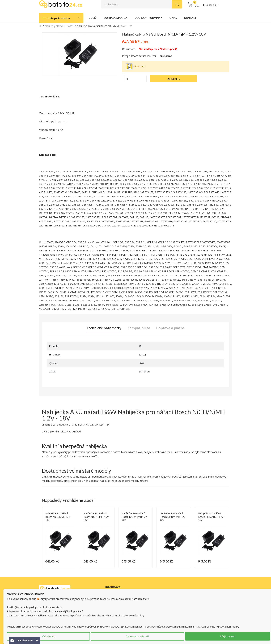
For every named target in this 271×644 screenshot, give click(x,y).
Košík (193, 5)
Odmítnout (48, 636)
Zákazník (210, 5)
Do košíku (174, 79)
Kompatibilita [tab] (139, 328)
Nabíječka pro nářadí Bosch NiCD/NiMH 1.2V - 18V (59, 517)
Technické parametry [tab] (104, 328)
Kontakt (190, 18)
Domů (93, 18)
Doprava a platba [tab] (170, 328)
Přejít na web (228, 636)
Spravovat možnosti (137, 636)
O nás (173, 18)
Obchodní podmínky (148, 18)
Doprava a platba (115, 18)
